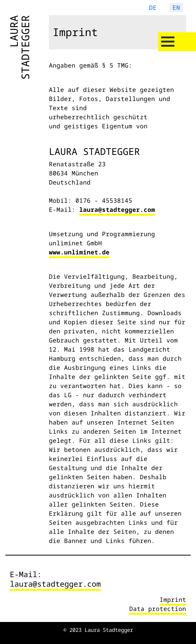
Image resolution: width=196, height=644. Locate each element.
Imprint (173, 600)
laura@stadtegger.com (117, 210)
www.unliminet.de (79, 252)
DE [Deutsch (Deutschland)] (153, 8)
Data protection (158, 609)
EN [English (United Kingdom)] (176, 8)
